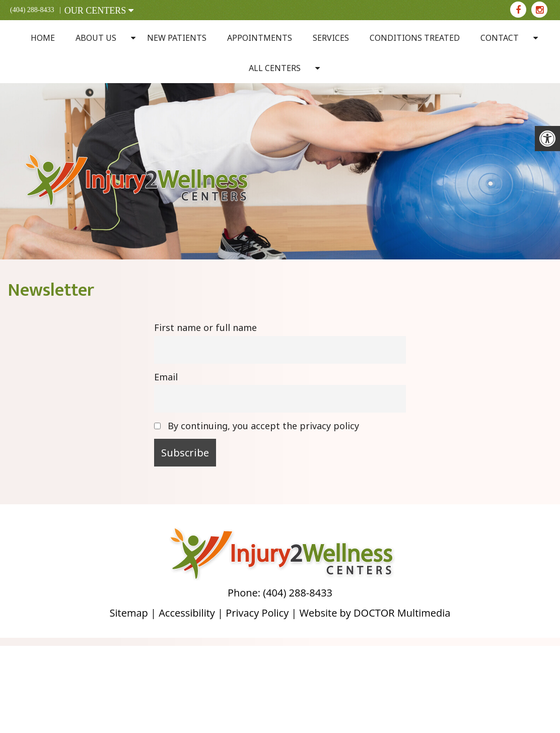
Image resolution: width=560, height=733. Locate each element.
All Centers (275, 68)
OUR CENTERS (99, 11)
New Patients (177, 38)
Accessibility (187, 613)
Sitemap (129, 613)
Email (166, 377)
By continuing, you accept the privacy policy (257, 426)
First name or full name (205, 327)
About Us (96, 38)
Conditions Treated (415, 38)
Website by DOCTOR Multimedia (375, 613)
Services (331, 38)
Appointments (260, 38)
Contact (500, 38)
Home (43, 38)
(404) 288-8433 (32, 10)
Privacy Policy (257, 613)
